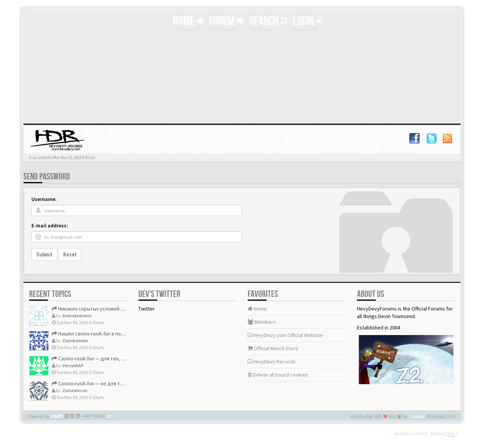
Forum (226, 21)
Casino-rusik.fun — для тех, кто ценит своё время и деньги (123, 358)
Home (188, 21)
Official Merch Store (273, 348)
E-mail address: (50, 226)
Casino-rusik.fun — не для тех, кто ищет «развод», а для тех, (125, 383)
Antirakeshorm (77, 316)
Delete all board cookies (278, 375)
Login (308, 21)
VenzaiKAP (73, 365)
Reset (70, 255)
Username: (44, 199)
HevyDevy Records (272, 361)
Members (262, 322)
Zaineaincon (75, 390)
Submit (44, 255)
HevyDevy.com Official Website (285, 335)
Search (268, 21)
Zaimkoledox (75, 341)
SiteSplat (417, 417)
